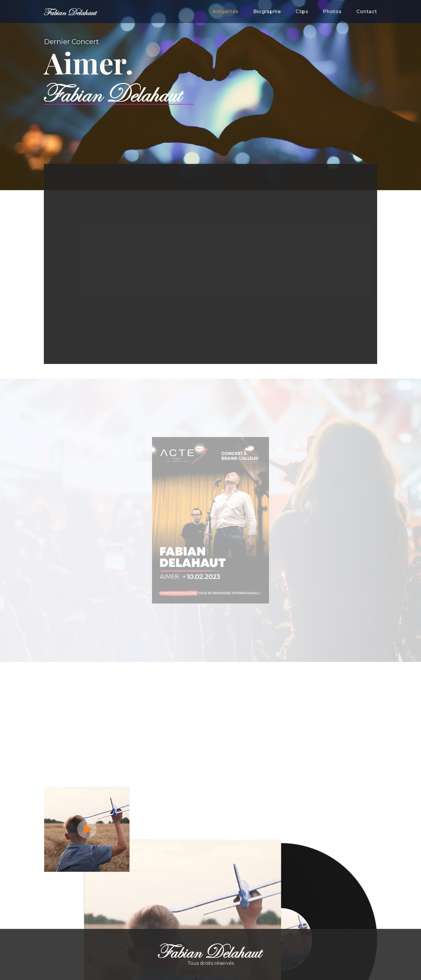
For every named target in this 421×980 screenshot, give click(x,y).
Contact (367, 12)
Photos (332, 12)
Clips (302, 12)
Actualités (226, 12)
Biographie (267, 12)
